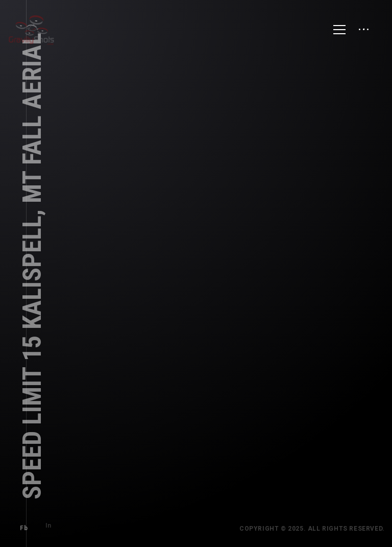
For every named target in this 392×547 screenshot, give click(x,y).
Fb (20, 524)
